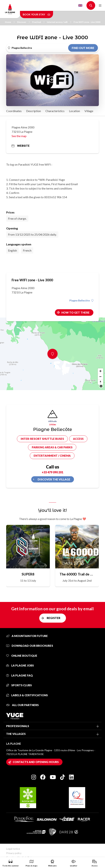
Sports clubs (19, 685)
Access (78, 439)
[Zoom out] (100, 377)
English (80, 5)
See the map (19, 136)
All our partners (22, 705)
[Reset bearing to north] (100, 382)
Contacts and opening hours (36, 762)
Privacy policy (14, 853)
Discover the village (54, 479)
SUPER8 (28, 574)
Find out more (83, 48)
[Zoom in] (100, 371)
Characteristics (55, 111)
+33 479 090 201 (52, 472)
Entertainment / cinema (52, 456)
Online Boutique (22, 656)
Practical (38, 22)
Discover (23, 22)
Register (53, 618)
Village (89, 111)
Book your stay (37, 14)
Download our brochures (30, 646)
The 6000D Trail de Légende (77, 574)
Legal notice (13, 849)
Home (10, 22)
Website (21, 146)
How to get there (75, 312)
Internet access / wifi (59, 22)
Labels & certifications (27, 695)
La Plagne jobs (20, 665)
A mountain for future (27, 636)
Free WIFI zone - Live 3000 (87, 22)
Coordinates (14, 111)
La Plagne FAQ (19, 675)
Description (34, 111)
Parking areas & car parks (52, 447)
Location (74, 111)
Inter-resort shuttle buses (42, 439)
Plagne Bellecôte (81, 301)
